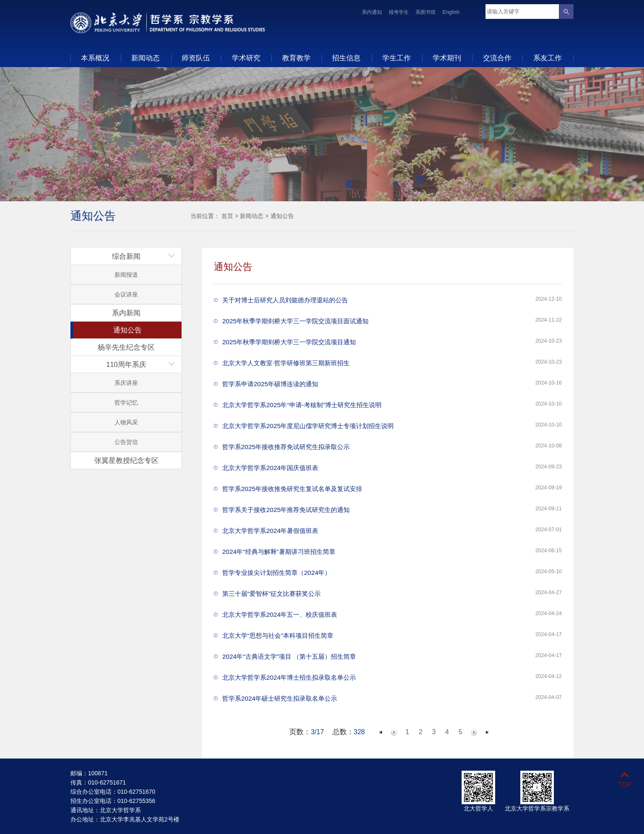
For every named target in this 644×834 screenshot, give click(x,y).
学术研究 (246, 58)
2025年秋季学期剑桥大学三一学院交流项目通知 (289, 342)
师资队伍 (196, 58)
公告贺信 (126, 442)
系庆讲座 (126, 383)
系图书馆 (426, 12)
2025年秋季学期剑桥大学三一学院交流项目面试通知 (295, 321)
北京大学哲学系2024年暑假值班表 (270, 531)
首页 (227, 216)
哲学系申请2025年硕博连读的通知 (270, 384)
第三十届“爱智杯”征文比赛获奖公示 (271, 594)
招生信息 (346, 58)
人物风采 (126, 422)
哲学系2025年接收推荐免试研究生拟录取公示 (286, 447)
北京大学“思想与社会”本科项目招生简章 (278, 635)
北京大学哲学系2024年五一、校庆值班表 (280, 614)
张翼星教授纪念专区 (126, 460)
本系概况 (95, 58)
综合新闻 (126, 256)
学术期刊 (447, 58)
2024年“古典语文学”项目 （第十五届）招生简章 (289, 656)
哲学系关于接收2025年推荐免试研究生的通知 (286, 510)
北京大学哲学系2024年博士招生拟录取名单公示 (289, 677)
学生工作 (397, 58)
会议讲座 (126, 294)
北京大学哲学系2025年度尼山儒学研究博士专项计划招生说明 (308, 426)
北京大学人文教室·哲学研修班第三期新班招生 (286, 363)
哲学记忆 (126, 403)
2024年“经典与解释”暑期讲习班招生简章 (279, 552)
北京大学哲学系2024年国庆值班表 (270, 468)
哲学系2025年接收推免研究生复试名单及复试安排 (292, 489)
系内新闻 (126, 313)
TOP (625, 780)
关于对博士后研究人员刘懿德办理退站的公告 (285, 300)
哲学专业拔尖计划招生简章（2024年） (277, 573)
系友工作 (548, 58)
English (451, 12)
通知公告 (282, 216)
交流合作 (497, 58)
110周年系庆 (126, 364)
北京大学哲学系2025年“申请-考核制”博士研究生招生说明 (302, 405)
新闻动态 (145, 58)
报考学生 (399, 12)
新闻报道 (126, 275)
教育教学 (296, 58)
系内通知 (372, 12)
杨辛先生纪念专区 (126, 347)
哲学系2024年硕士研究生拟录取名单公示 (280, 698)
